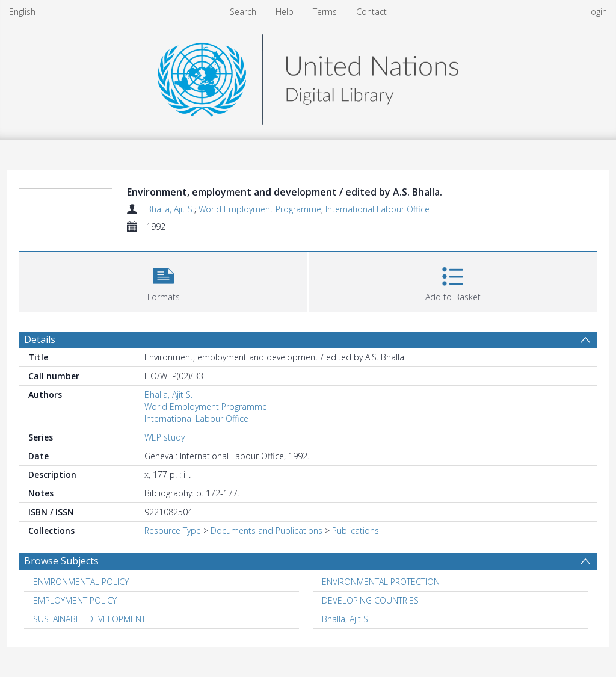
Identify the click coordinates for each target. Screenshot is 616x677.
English (22, 12)
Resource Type (173, 530)
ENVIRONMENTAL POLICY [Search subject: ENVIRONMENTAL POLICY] (81, 582)
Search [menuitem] (243, 12)
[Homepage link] (308, 76)
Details (40, 339)
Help (285, 12)
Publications (356, 530)
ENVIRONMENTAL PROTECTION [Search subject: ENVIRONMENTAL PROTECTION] (381, 582)
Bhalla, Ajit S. (170, 209)
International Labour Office (377, 209)
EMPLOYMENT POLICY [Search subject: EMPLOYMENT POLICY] (75, 600)
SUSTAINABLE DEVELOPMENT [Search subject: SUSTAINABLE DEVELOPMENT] (89, 619)
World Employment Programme (260, 209)
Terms (325, 12)
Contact (371, 12)
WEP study (165, 437)
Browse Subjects (61, 561)
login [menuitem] (598, 12)
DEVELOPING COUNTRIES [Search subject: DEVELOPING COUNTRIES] (370, 600)
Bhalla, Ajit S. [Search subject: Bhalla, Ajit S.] (346, 619)
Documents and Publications (266, 530)
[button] (163, 281)
